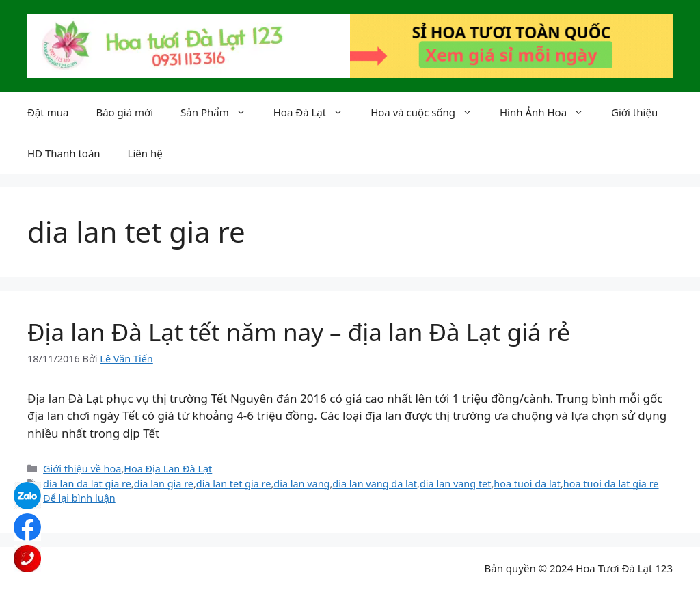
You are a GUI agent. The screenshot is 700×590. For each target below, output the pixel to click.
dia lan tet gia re (234, 484)
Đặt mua (48, 112)
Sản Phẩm (220, 112)
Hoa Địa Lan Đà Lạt (168, 469)
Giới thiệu (634, 112)
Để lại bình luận (79, 498)
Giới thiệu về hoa (82, 469)
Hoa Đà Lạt (315, 112)
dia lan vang (301, 484)
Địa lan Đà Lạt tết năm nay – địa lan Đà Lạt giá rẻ (299, 332)
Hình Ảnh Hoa (549, 112)
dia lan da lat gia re (87, 484)
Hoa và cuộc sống (428, 112)
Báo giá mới (124, 112)
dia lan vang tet (456, 484)
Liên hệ (145, 153)
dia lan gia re (164, 484)
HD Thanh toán (64, 153)
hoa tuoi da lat (527, 484)
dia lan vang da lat (375, 484)
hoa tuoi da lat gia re (611, 484)
